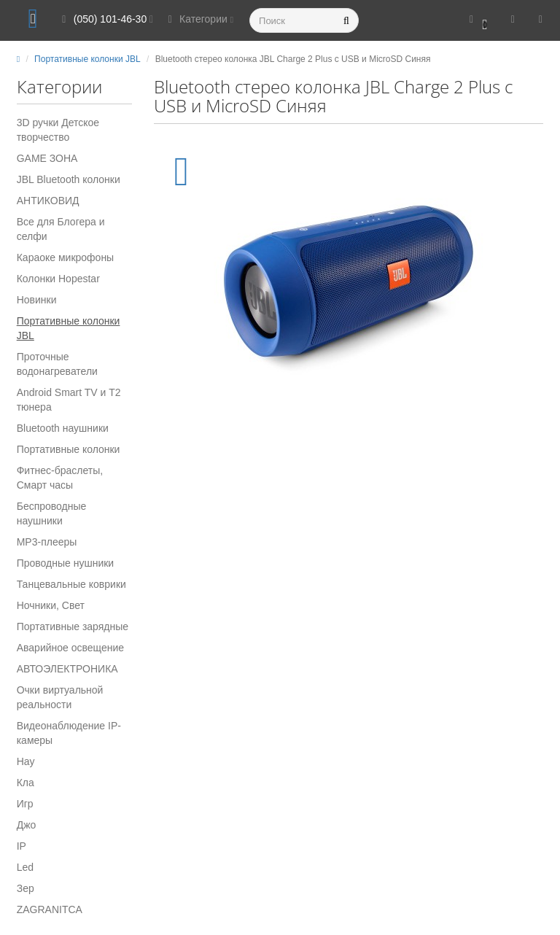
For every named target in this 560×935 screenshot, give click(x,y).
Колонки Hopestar (58, 279)
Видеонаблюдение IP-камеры (69, 733)
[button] (479, 20)
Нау (26, 761)
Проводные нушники (66, 563)
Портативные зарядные (73, 626)
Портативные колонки (69, 449)
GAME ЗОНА (47, 158)
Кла (26, 783)
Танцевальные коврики (71, 584)
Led (25, 867)
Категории (198, 19)
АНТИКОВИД (48, 201)
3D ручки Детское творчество (58, 130)
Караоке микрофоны (66, 257)
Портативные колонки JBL (69, 328)
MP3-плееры (47, 542)
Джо (27, 825)
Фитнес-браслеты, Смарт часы (60, 478)
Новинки (37, 300)
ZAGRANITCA (50, 909)
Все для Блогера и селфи (61, 229)
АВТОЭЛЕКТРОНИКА (67, 669)
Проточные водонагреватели (57, 364)
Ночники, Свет (51, 605)
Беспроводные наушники (52, 513)
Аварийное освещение (70, 648)
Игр (25, 804)
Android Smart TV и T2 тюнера (69, 400)
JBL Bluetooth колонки (69, 179)
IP (22, 846)
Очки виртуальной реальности (60, 697)
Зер (26, 888)
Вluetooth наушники (63, 428)
